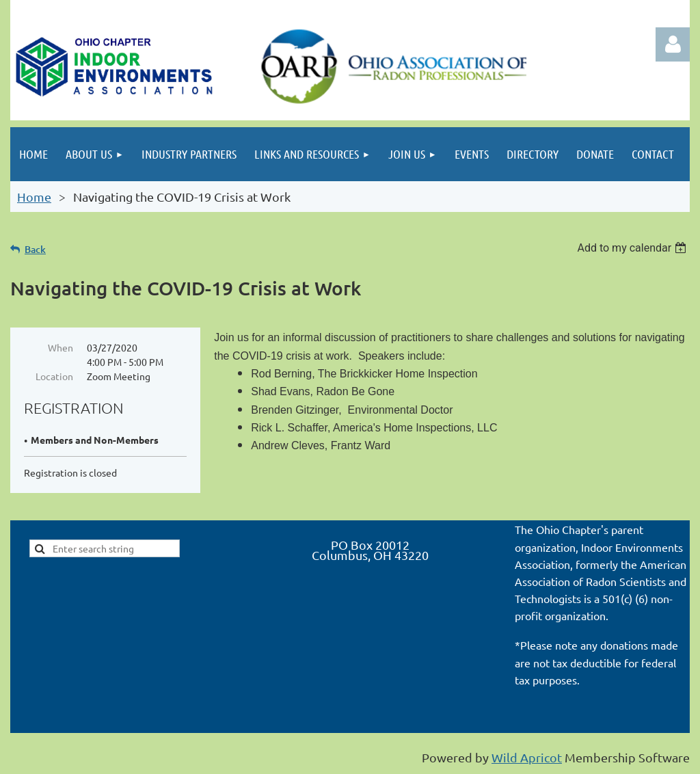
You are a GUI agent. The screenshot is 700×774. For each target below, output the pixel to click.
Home (34, 197)
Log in (673, 44)
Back (35, 249)
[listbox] (633, 248)
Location (54, 376)
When (60, 347)
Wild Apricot (527, 757)
